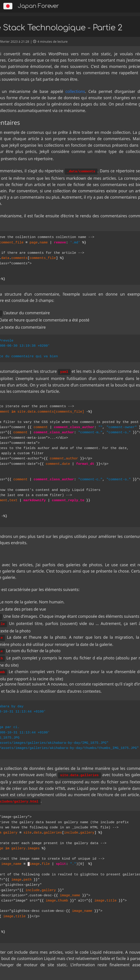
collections (75, 91)
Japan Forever (38, 6)
